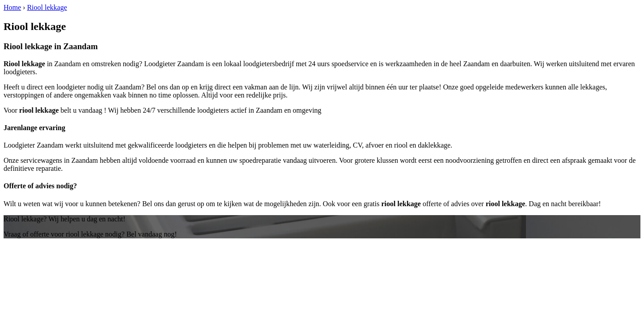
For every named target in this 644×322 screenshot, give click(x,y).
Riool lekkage (47, 7)
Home (12, 7)
